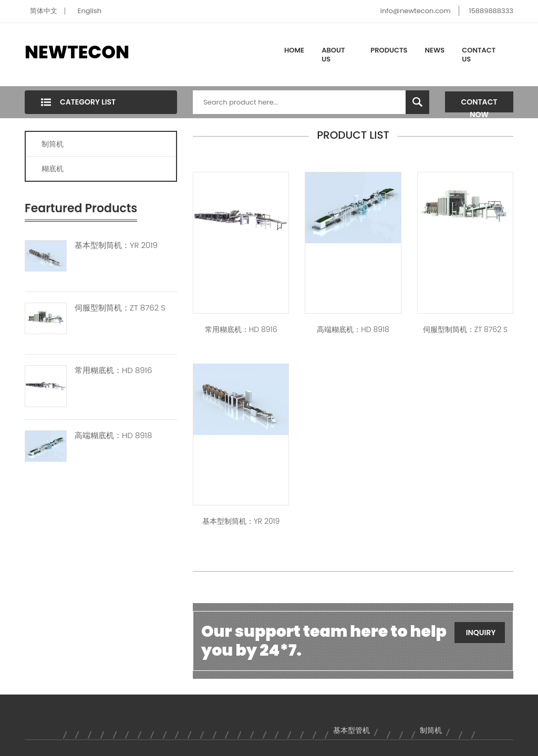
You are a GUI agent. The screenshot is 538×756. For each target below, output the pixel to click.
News (435, 50)
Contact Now (479, 105)
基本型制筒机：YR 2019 (116, 245)
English (90, 11)
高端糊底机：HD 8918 (113, 436)
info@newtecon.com (416, 11)
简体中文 (44, 11)
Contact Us (479, 55)
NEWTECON (77, 52)
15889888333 (491, 11)
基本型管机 (351, 730)
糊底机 (53, 169)
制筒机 (53, 144)
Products (389, 50)
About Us (333, 55)
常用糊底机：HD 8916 (113, 370)
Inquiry (481, 633)
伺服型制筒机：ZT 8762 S (120, 308)
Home (294, 50)
